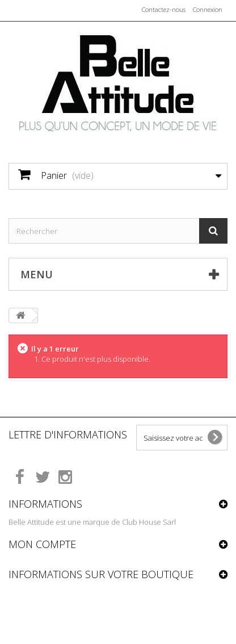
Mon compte (42, 544)
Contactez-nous (164, 9)
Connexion (208, 9)
